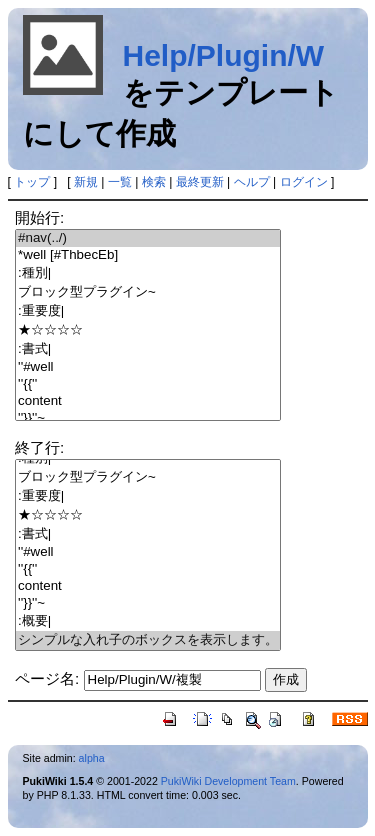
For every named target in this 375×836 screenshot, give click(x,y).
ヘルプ (252, 182)
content (148, 401)
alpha (92, 758)
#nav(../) (148, 238)
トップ (32, 182)
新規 (86, 182)
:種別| (148, 273)
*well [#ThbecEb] (148, 255)
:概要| (148, 621)
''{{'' (148, 384)
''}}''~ (148, 418)
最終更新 (200, 182)
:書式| (148, 349)
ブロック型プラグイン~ (148, 292)
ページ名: (47, 678)
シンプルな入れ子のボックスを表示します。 (148, 640)
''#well (148, 367)
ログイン (304, 182)
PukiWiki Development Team (228, 781)
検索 (154, 182)
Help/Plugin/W (224, 55)
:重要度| (148, 311)
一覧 (120, 182)
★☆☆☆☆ (148, 330)
